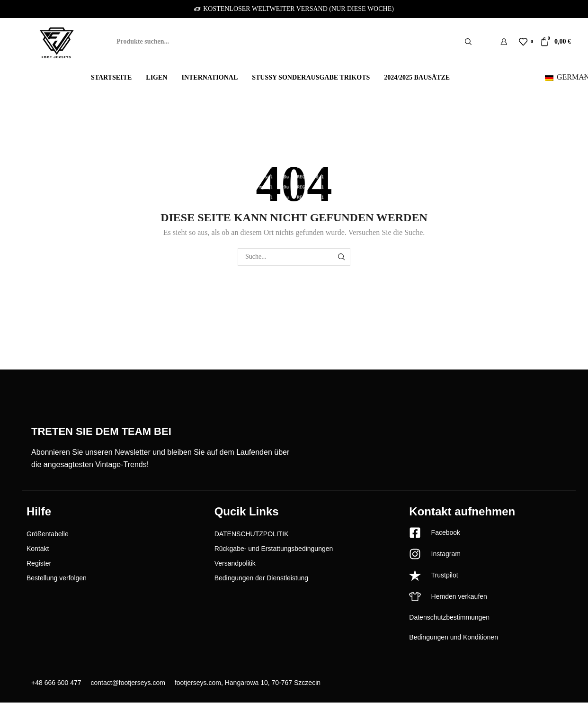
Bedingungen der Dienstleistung (261, 578)
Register (39, 563)
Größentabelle (48, 534)
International (209, 77)
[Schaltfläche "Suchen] (468, 42)
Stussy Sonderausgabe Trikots (311, 77)
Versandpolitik (235, 563)
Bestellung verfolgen (57, 578)
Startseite (111, 77)
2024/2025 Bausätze (417, 77)
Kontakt (38, 549)
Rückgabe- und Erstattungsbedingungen (274, 549)
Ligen (156, 77)
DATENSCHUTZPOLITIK (252, 534)
